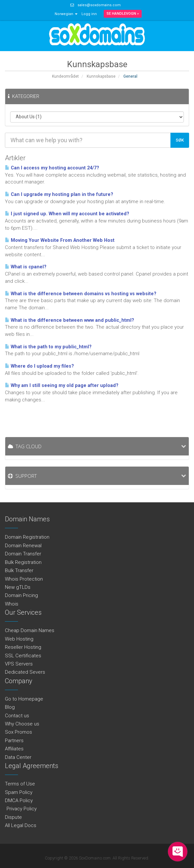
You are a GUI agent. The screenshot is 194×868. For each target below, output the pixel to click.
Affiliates (14, 749)
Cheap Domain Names (30, 630)
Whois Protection (24, 579)
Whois (12, 604)
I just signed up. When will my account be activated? (67, 214)
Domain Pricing (21, 595)
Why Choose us (22, 724)
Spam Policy (19, 792)
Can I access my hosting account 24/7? (52, 168)
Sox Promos (18, 732)
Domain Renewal (23, 546)
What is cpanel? (26, 267)
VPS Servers (19, 664)
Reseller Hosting (23, 647)
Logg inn (89, 14)
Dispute (13, 817)
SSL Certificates (23, 656)
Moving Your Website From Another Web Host (60, 240)
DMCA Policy (19, 800)
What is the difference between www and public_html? (70, 320)
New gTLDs (18, 587)
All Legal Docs (21, 825)
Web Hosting (19, 639)
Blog (10, 707)
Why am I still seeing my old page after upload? (62, 386)
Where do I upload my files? (39, 366)
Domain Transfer (23, 554)
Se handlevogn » (123, 14)
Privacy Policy (21, 809)
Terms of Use (20, 784)
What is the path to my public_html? (48, 347)
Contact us (17, 716)
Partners (14, 741)
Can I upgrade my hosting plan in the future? (59, 194)
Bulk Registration (23, 562)
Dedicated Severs (25, 672)
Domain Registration (27, 537)
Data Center (18, 757)
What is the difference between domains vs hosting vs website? (81, 294)
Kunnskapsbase (101, 76)
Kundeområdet (65, 76)
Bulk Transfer (19, 570)
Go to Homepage (24, 699)
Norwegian (66, 14)
